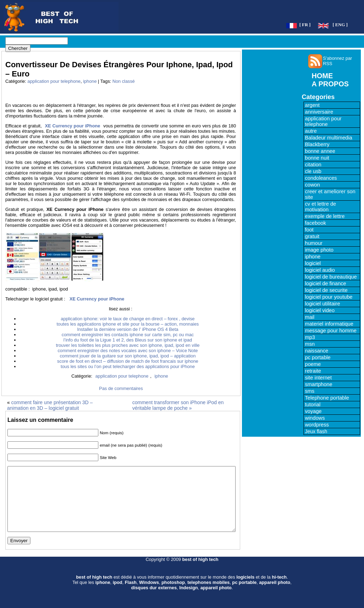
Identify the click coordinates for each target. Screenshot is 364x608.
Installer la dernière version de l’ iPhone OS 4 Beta (128, 329)
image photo (319, 250)
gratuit (312, 236)
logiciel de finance (326, 283)
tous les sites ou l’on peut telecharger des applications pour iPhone (128, 366)
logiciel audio (320, 270)
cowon (312, 185)
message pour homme (331, 331)
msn (310, 344)
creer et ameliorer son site (330, 194)
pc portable (318, 357)
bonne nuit (317, 158)
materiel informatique (329, 324)
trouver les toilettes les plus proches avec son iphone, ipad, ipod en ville (128, 345)
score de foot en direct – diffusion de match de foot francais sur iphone (128, 361)
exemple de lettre (325, 216)
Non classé (124, 81)
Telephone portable (327, 398)
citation (313, 165)
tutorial (313, 405)
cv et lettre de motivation (320, 207)
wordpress (317, 425)
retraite (313, 371)
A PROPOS (330, 84)
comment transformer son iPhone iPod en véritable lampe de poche (178, 405)
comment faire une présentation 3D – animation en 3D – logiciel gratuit (50, 405)
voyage (313, 411)
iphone (90, 81)
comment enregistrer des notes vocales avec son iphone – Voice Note (128, 351)
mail (310, 317)
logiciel (313, 263)
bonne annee (320, 151)
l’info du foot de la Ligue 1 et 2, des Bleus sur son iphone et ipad (128, 340)
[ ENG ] (340, 25)
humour (314, 243)
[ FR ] (305, 25)
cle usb (313, 171)
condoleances (321, 178)
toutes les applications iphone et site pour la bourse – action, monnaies (128, 324)
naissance (317, 351)
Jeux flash (316, 431)
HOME (322, 76)
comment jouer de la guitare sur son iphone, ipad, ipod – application (128, 356)
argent (312, 105)
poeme (313, 364)
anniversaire (319, 112)
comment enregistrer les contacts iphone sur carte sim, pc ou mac (128, 335)
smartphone (319, 384)
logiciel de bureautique (331, 277)
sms (310, 391)
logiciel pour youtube (329, 297)
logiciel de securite (326, 290)
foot (309, 230)
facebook (315, 223)
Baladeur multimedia (329, 138)
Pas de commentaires (121, 388)
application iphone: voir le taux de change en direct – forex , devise (128, 319)
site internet (318, 378)
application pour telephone (54, 81)
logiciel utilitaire (322, 304)
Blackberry (317, 144)
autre (311, 131)
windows (315, 418)
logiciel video (320, 310)
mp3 (310, 337)
